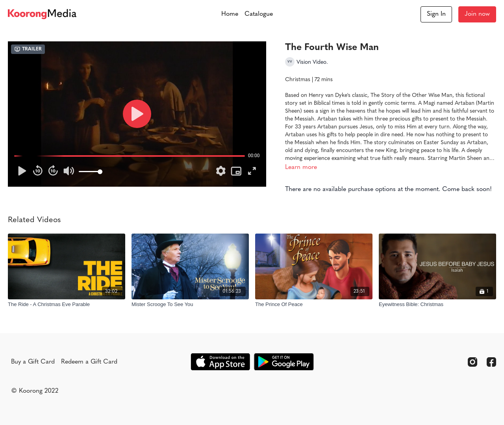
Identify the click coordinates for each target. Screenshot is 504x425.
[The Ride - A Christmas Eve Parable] (67, 304)
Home (230, 14)
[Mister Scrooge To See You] (190, 304)
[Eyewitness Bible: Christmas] (437, 304)
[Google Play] (284, 362)
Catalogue (259, 14)
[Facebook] (491, 362)
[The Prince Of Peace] (314, 304)
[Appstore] (220, 362)
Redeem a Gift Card (89, 362)
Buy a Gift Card (33, 362)
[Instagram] (472, 362)
